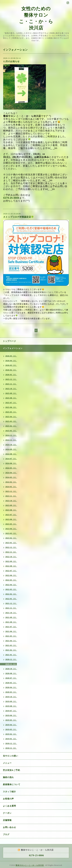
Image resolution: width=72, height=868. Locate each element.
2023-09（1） (11, 505)
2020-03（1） (11, 692)
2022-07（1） (11, 571)
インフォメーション (13, 348)
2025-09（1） (11, 393)
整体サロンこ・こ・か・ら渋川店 (30, 865)
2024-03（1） (11, 477)
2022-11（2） (11, 552)
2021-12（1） (11, 603)
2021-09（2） (11, 617)
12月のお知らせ (11, 61)
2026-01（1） (11, 375)
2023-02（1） (11, 538)
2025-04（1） (11, 417)
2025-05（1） (11, 412)
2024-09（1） (11, 449)
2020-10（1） (11, 669)
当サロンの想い (11, 756)
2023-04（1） (11, 529)
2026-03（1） (11, 365)
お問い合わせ (9, 827)
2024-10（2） (11, 445)
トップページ (9, 341)
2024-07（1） (11, 459)
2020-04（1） (11, 687)
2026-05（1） (11, 356)
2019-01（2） (11, 739)
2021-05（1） (11, 636)
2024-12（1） (11, 435)
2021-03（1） (11, 645)
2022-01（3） (11, 599)
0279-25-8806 (11, 198)
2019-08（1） (11, 706)
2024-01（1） (11, 487)
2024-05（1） (11, 468)
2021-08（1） (11, 622)
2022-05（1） (11, 580)
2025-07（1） (11, 403)
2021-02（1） (11, 650)
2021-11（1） (11, 608)
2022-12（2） (11, 547)
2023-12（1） (11, 491)
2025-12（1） (11, 379)
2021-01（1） (11, 655)
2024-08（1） (11, 454)
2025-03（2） (11, 421)
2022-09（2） (11, 561)
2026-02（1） (11, 370)
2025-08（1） (11, 398)
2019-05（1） (11, 720)
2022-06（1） (11, 575)
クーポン (7, 813)
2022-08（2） (11, 566)
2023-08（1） (11, 510)
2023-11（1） (11, 496)
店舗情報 (7, 820)
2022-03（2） (11, 589)
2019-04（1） (11, 725)
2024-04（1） (11, 473)
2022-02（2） (11, 594)
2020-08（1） (11, 673)
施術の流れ (8, 777)
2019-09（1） (11, 701)
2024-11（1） (11, 440)
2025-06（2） (11, 407)
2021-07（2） (11, 627)
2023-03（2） (11, 533)
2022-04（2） (11, 585)
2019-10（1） (11, 697)
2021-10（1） (11, 613)
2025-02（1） (11, 426)
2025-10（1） (11, 389)
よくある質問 (9, 806)
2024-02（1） (11, 482)
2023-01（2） (11, 543)
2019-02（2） (11, 734)
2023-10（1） (11, 501)
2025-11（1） (11, 384)
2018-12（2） (11, 743)
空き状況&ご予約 (11, 770)
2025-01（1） (11, 431)
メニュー (7, 763)
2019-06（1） (11, 715)
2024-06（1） (11, 463)
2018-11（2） (11, 748)
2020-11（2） (11, 664)
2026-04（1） (11, 361)
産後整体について (12, 784)
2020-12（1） (11, 659)
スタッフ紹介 (9, 792)
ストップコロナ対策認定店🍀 (19, 217)
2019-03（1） (11, 729)
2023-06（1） (11, 519)
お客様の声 (8, 799)
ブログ (6, 835)
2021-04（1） (11, 641)
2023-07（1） (11, 515)
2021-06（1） (11, 631)
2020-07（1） (11, 678)
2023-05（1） (11, 524)
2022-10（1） (11, 557)
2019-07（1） (11, 711)
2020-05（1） (11, 683)
